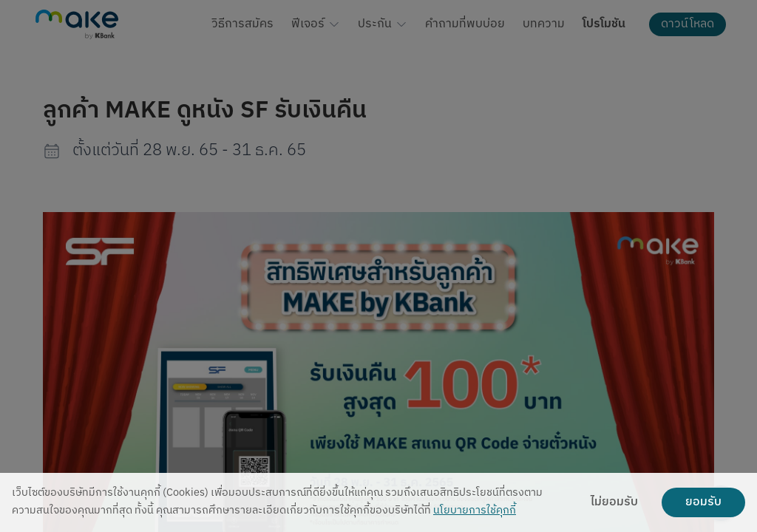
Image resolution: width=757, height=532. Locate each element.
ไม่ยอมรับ (614, 502)
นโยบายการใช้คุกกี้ (475, 511)
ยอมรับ (703, 502)
